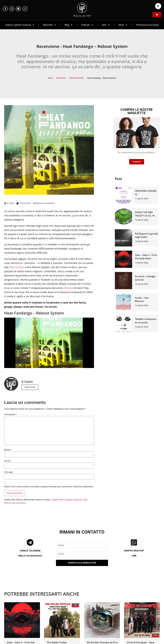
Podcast (87, 25)
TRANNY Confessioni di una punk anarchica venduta (146, 322)
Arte (106, 25)
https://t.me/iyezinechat (30, 556)
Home (50, 78)
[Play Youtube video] (49, 343)
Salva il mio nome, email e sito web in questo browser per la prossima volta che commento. (49, 487)
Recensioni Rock (77, 78)
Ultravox (68, 288)
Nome (8, 450)
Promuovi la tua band (147, 25)
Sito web (8, 472)
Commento (10, 414)
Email (8, 461)
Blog (69, 25)
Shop (123, 25)
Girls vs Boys (17, 267)
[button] (158, 6)
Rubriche (50, 25)
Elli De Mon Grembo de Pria (102, 642)
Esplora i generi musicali (20, 25)
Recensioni (61, 78)
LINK (134, 556)
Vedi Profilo (30, 387)
